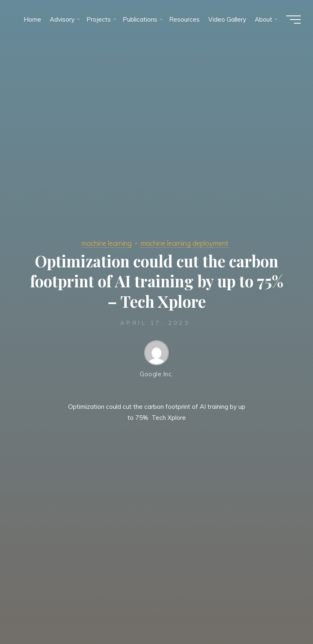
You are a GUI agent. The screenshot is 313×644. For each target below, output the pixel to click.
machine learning (107, 243)
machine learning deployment (184, 243)
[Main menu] (293, 20)
